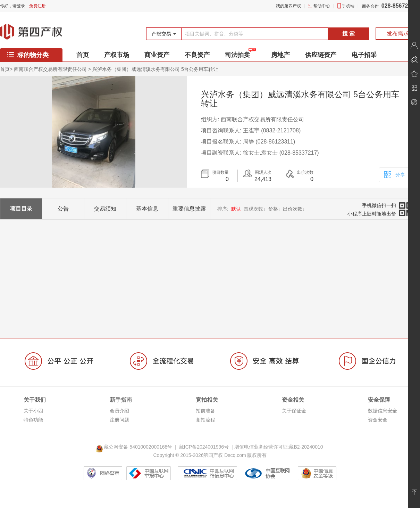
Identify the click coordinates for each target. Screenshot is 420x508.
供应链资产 (321, 55)
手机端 (348, 6)
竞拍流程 (205, 420)
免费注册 (37, 6)
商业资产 (157, 55)
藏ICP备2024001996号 (204, 447)
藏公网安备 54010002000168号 (135, 447)
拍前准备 (205, 411)
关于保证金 (294, 411)
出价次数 (294, 209)
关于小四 (33, 411)
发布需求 (398, 34)
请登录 (19, 6)
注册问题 (119, 420)
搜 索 (348, 34)
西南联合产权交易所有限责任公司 (50, 69)
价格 (274, 209)
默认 (236, 209)
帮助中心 (322, 6)
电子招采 (364, 55)
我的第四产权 (288, 6)
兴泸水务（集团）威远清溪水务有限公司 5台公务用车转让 (155, 69)
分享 (394, 174)
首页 (83, 55)
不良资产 (197, 55)
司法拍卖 (237, 55)
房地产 (280, 55)
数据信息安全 (383, 411)
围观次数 (255, 209)
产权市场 (117, 55)
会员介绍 (119, 411)
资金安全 (378, 420)
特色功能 (33, 420)
